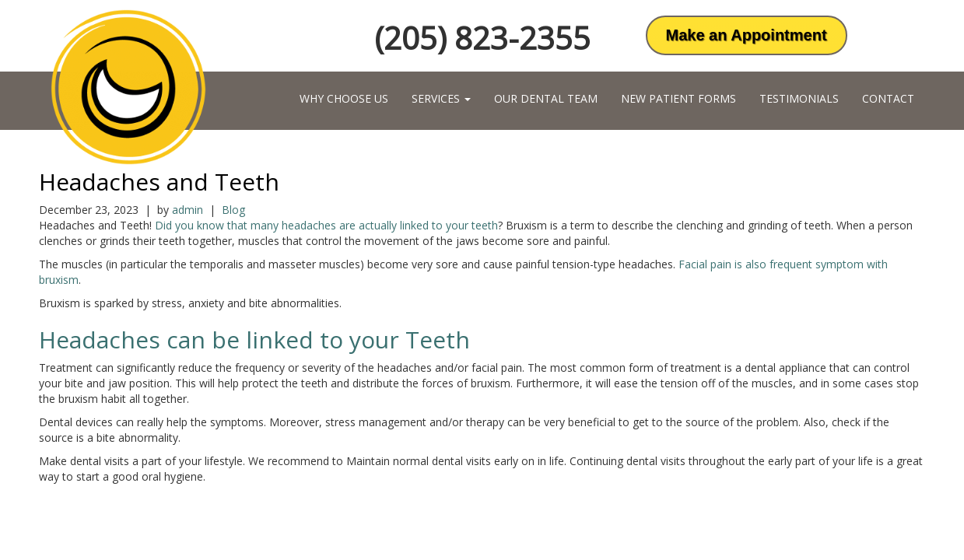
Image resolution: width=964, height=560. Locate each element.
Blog (233, 210)
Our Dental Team (546, 98)
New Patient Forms (678, 98)
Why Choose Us (344, 98)
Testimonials (799, 98)
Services (441, 98)
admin (188, 210)
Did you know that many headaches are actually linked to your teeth (326, 225)
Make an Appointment (747, 35)
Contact (888, 98)
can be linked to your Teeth (318, 339)
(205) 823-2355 (482, 38)
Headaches (103, 339)
